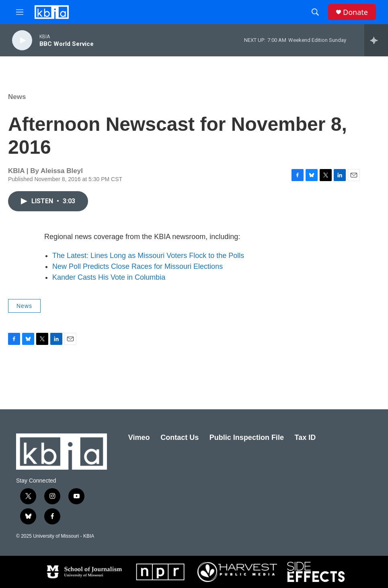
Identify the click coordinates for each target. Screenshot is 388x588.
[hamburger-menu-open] (20, 12)
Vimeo (139, 437)
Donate (355, 12)
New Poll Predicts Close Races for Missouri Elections (138, 266)
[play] (22, 40)
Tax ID (305, 437)
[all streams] (376, 40)
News (17, 97)
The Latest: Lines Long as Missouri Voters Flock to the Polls (148, 256)
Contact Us (180, 437)
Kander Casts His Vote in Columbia (109, 277)
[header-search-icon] (315, 12)
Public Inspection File (247, 437)
